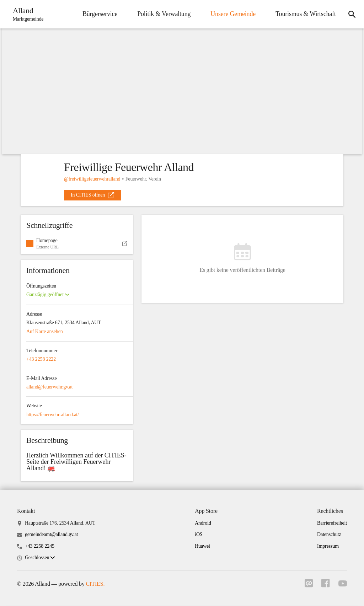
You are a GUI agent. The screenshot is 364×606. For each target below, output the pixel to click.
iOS (199, 535)
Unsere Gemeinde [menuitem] (233, 14)
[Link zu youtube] (343, 584)
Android (203, 523)
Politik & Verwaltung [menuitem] (164, 14)
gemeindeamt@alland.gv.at (51, 535)
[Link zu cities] (309, 586)
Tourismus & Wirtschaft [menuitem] (305, 14)
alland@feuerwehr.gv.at (49, 387)
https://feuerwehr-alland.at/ (53, 415)
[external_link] (92, 195)
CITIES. (95, 584)
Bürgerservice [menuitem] (100, 14)
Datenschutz (329, 535)
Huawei (202, 546)
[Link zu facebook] (326, 586)
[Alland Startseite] (26, 14)
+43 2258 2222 (41, 360)
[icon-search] (352, 14)
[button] (77, 244)
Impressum (328, 546)
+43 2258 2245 (40, 546)
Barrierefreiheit (332, 523)
